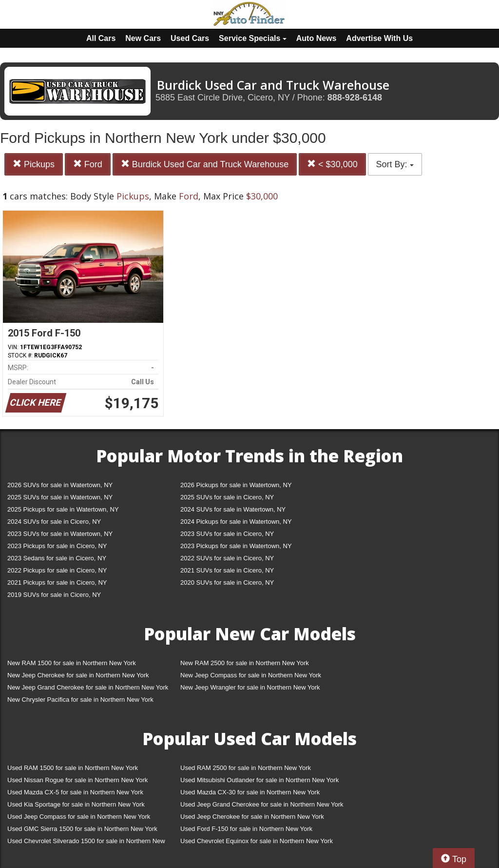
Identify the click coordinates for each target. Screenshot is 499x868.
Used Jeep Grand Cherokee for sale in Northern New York (262, 804)
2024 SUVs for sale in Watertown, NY (233, 509)
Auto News (317, 38)
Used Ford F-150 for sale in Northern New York (246, 829)
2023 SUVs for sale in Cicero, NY (227, 534)
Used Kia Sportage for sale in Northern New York (76, 804)
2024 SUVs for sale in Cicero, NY (54, 522)
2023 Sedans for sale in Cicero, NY (57, 558)
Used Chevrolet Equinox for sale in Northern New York (257, 841)
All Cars (101, 38)
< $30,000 (332, 164)
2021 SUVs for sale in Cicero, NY (227, 570)
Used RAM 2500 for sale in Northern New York (246, 768)
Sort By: (395, 164)
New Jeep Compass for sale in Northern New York (251, 675)
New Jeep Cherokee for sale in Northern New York (78, 675)
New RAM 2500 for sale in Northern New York (245, 663)
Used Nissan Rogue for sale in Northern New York (77, 780)
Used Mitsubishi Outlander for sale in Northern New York (259, 780)
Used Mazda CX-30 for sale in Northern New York (250, 792)
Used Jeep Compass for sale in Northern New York (79, 817)
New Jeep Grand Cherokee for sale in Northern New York (88, 687)
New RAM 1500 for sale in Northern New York (72, 663)
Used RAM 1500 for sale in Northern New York (73, 768)
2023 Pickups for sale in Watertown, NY (236, 546)
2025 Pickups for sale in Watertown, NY (63, 509)
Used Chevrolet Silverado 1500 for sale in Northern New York (86, 843)
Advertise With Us (379, 38)
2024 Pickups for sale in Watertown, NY (236, 522)
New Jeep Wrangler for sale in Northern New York (250, 687)
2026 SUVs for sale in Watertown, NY (60, 485)
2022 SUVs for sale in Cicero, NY (227, 558)
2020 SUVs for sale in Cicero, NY (227, 582)
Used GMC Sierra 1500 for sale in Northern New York (82, 829)
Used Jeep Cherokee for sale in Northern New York (252, 817)
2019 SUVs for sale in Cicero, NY (54, 595)
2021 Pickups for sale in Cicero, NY (57, 582)
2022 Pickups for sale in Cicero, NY (57, 570)
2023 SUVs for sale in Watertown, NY (60, 534)
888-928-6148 (355, 98)
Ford (88, 164)
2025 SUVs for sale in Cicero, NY (227, 497)
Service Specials (253, 38)
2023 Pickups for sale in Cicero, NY (57, 546)
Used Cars (190, 38)
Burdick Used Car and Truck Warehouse (205, 164)
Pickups (34, 164)
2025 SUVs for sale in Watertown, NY (60, 497)
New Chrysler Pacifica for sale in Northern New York (80, 700)
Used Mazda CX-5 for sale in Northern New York (75, 792)
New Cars (143, 38)
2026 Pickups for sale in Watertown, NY (236, 485)
